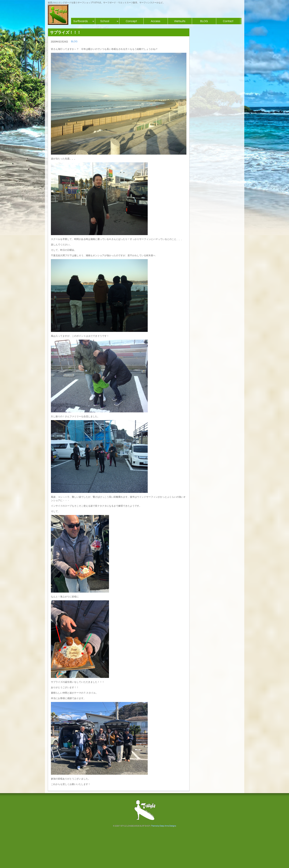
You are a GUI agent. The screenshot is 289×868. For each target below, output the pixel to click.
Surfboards (81, 21)
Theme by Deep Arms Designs (163, 826)
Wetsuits (180, 21)
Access (156, 21)
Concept (131, 21)
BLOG (204, 21)
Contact (228, 21)
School (105, 21)
